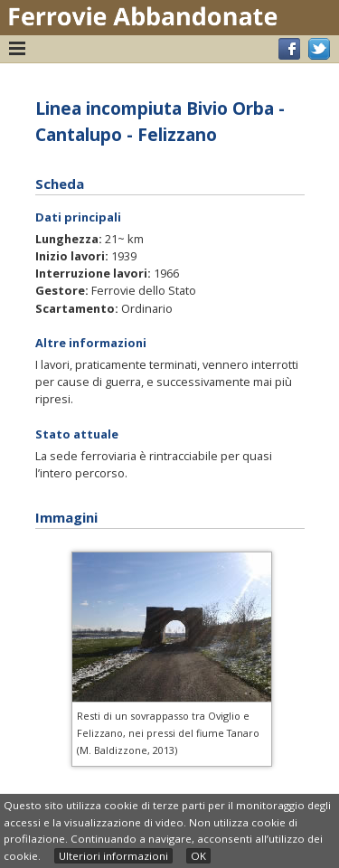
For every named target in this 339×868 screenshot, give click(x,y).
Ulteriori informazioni (113, 856)
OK (198, 856)
